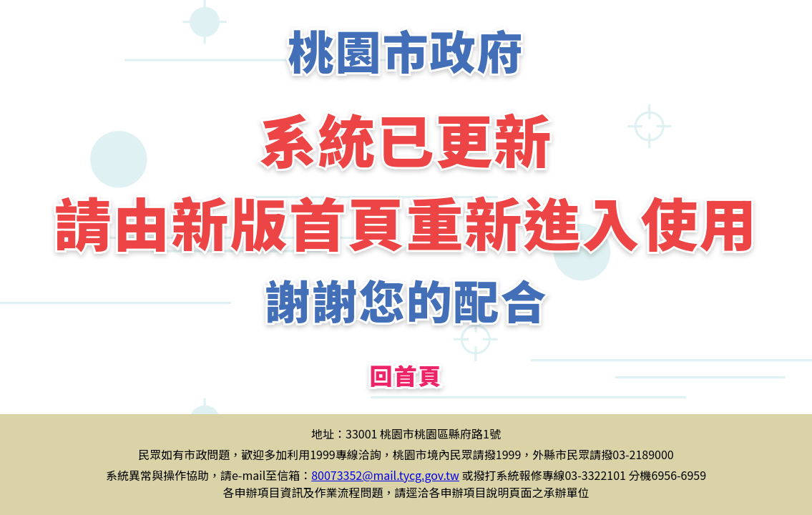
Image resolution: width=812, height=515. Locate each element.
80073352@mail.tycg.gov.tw (385, 475)
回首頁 (406, 375)
